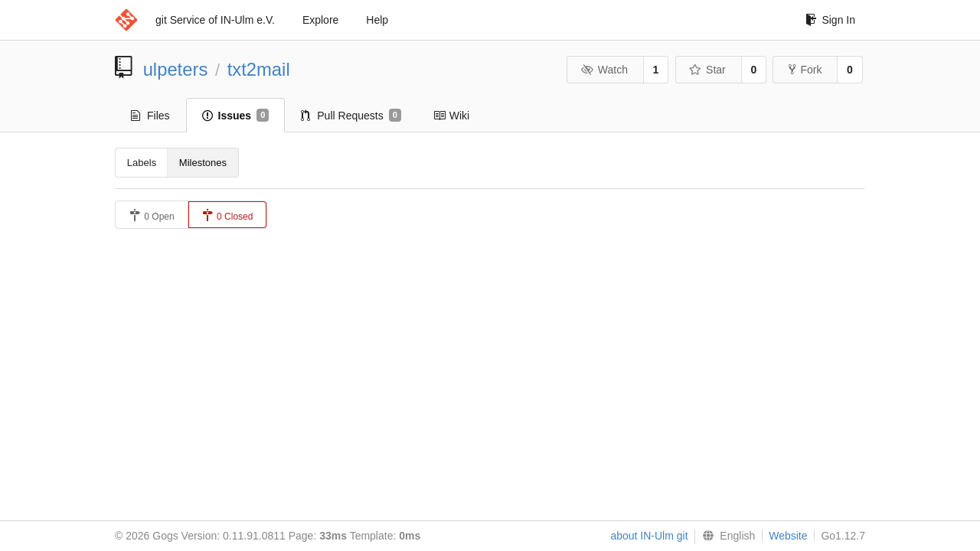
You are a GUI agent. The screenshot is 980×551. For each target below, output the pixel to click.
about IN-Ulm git (649, 536)
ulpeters (176, 69)
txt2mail (259, 69)
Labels (142, 163)
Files (150, 116)
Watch (604, 70)
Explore (320, 20)
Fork (805, 70)
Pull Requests (351, 116)
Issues (236, 116)
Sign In (830, 20)
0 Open (152, 215)
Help (377, 20)
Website (788, 536)
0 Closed (228, 215)
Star (707, 70)
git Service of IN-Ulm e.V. (215, 20)
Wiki (451, 116)
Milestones (203, 163)
